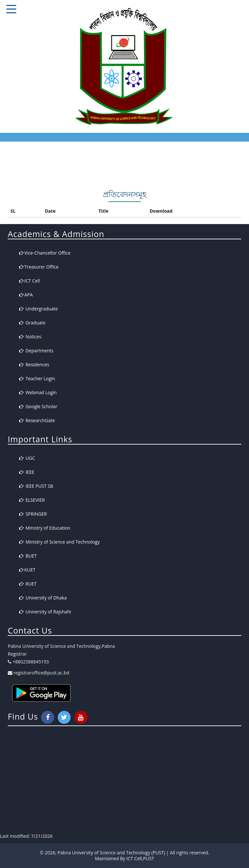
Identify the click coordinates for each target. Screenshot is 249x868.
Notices (30, 337)
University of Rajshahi (45, 612)
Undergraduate (38, 309)
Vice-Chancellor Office (45, 253)
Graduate (32, 323)
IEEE (27, 472)
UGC (27, 458)
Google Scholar (38, 406)
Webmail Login (38, 392)
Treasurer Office (39, 267)
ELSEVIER (32, 500)
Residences (34, 365)
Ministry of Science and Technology (59, 542)
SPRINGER (33, 514)
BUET (28, 556)
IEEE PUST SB (36, 486)
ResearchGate (37, 420)
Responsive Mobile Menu (11, 9)
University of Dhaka (43, 598)
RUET (28, 584)
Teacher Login (37, 378)
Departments (36, 351)
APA (26, 295)
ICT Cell (30, 281)
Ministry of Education (45, 528)
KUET (27, 570)
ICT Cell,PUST (140, 858)
